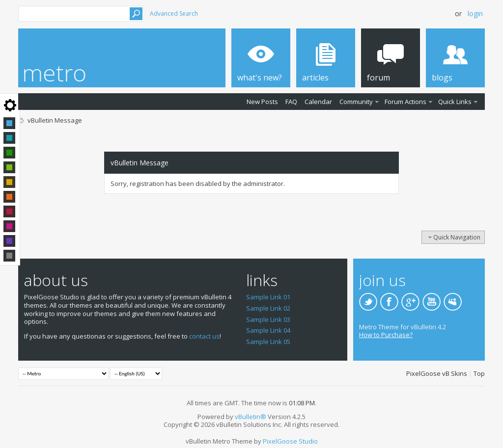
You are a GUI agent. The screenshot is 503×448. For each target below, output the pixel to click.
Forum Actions (405, 102)
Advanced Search (174, 13)
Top (479, 373)
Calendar (318, 102)
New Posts (262, 102)
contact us (204, 336)
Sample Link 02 (268, 308)
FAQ (291, 102)
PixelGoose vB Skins (437, 373)
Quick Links (455, 102)
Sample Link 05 (268, 342)
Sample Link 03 (268, 319)
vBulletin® (251, 417)
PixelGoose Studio (290, 441)
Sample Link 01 (268, 297)
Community (356, 102)
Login (475, 13)
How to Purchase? (386, 335)
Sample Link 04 (268, 330)
